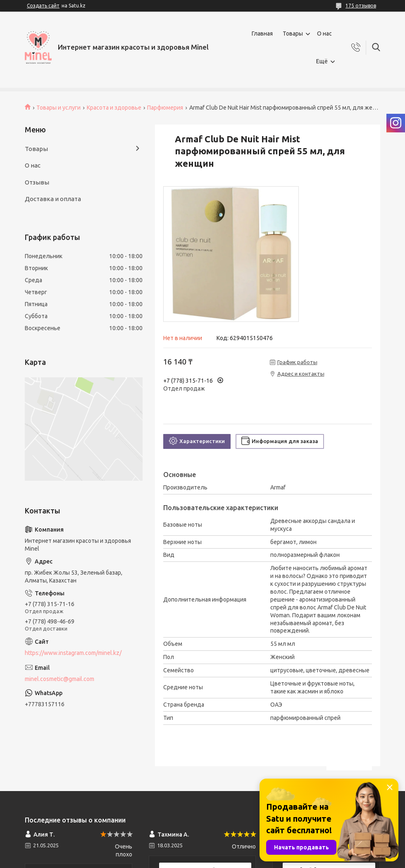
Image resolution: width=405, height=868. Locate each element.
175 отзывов (361, 6)
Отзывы (37, 182)
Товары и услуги (58, 108)
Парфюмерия (165, 108)
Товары (293, 34)
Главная (262, 34)
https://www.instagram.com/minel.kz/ (73, 653)
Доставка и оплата (53, 199)
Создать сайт (43, 6)
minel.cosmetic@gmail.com (60, 679)
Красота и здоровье (114, 108)
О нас (324, 34)
